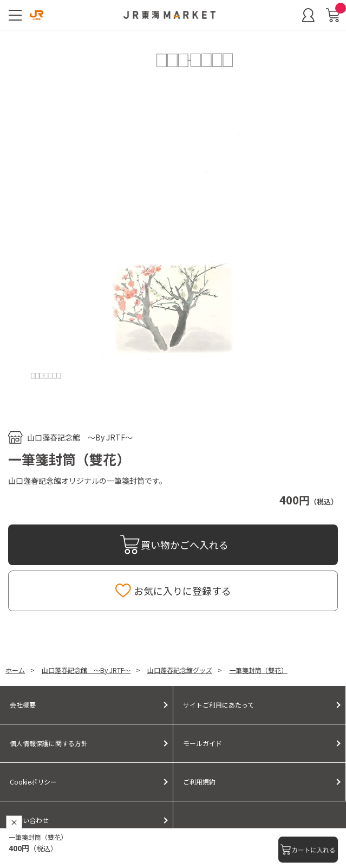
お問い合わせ (29, 820)
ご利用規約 (199, 782)
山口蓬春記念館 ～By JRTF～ (80, 437)
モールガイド (203, 743)
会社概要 (23, 705)
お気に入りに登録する (182, 591)
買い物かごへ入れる (185, 545)
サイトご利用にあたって (218, 705)
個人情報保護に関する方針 (49, 743)
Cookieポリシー (33, 782)
